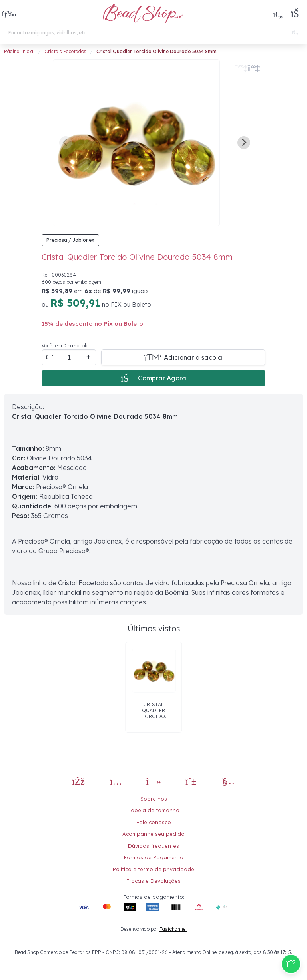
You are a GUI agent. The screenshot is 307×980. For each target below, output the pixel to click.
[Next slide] (244, 143)
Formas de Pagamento (154, 857)
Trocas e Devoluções (153, 881)
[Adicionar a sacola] (183, 357)
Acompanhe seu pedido (153, 834)
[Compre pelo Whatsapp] (291, 964)
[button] (9, 14)
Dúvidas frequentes (153, 846)
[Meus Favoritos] (278, 14)
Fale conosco (154, 822)
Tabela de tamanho (154, 810)
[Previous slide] (66, 143)
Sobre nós (154, 799)
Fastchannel (173, 929)
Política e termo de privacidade (153, 869)
